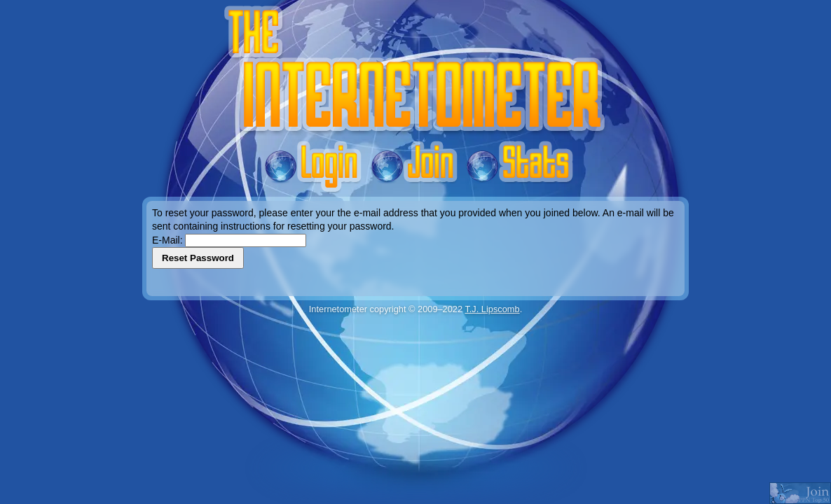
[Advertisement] (415, 350)
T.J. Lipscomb (492, 309)
